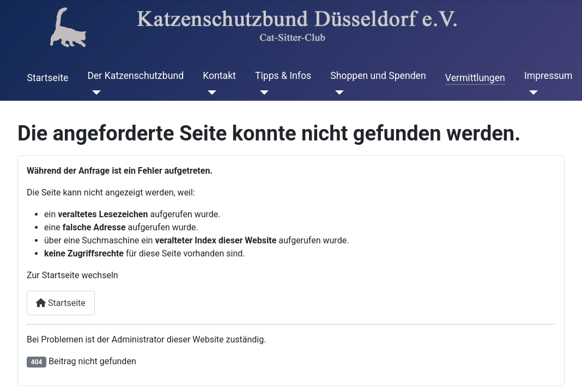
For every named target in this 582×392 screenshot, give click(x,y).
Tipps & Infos (283, 76)
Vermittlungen (475, 78)
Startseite (48, 78)
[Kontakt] (210, 92)
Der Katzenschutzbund (135, 76)
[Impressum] (531, 92)
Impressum (548, 76)
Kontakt (219, 76)
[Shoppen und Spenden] (337, 92)
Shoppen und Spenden (378, 76)
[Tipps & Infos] (262, 92)
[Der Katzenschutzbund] (94, 92)
